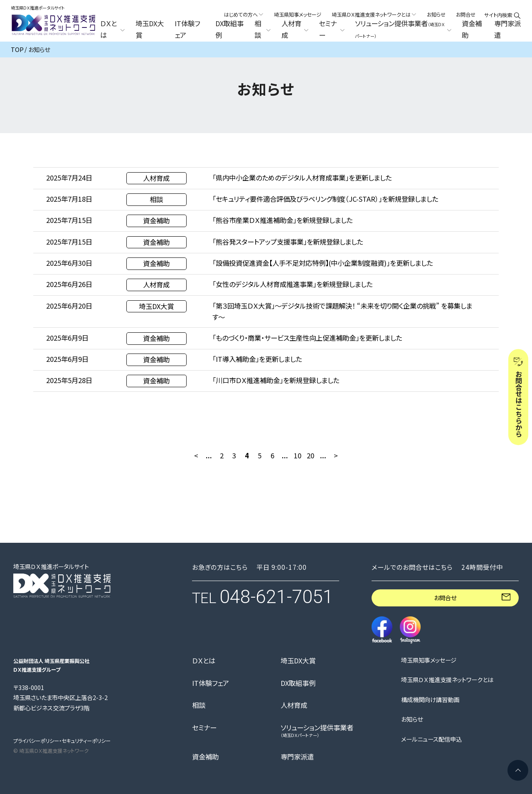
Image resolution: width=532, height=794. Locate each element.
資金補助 (472, 30)
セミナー (204, 727)
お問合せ (466, 15)
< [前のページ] (196, 455)
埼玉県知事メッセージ (298, 15)
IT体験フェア (187, 30)
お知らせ (436, 15)
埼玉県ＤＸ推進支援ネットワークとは (447, 680)
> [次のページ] (336, 455)
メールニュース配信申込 (431, 739)
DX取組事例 (229, 30)
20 (310, 455)
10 (298, 455)
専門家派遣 (507, 30)
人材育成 (294, 705)
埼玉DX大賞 (150, 30)
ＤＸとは (204, 660)
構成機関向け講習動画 (430, 700)
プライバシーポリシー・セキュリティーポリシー (62, 741)
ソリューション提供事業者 (317, 731)
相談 (199, 705)
